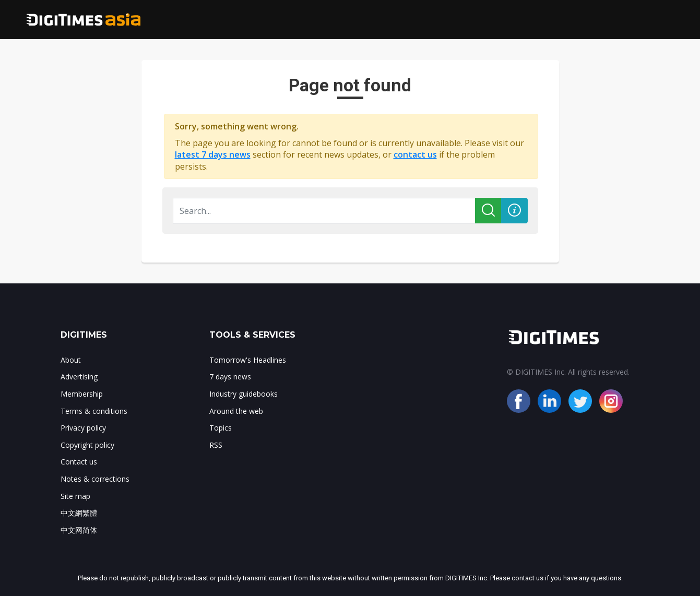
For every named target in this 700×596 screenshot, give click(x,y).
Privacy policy (83, 428)
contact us (415, 154)
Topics (221, 428)
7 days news (230, 377)
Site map (75, 496)
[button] (514, 211)
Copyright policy (87, 445)
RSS (216, 445)
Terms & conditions (94, 411)
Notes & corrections (95, 479)
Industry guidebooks (244, 394)
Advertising (79, 377)
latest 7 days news (213, 154)
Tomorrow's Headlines (248, 360)
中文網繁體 (79, 513)
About (71, 360)
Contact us (79, 462)
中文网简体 (79, 530)
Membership (82, 394)
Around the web (236, 411)
